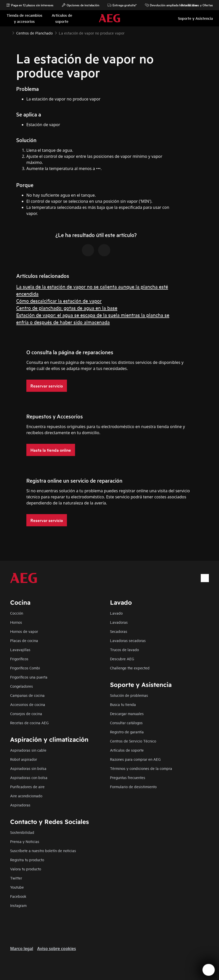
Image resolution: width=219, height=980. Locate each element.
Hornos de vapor (24, 631)
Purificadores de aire (27, 787)
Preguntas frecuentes (128, 777)
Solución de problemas (129, 695)
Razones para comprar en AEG (135, 759)
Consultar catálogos (126, 723)
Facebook (18, 896)
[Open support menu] (209, 970)
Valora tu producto (26, 869)
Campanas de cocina (27, 695)
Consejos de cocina (26, 713)
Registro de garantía (127, 732)
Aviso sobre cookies (57, 949)
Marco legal (22, 949)
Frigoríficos (19, 659)
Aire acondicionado (26, 796)
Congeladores (22, 686)
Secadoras (119, 631)
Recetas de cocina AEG (29, 723)
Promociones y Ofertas (194, 5)
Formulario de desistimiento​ (133, 787)
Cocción (17, 613)
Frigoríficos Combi (25, 668)
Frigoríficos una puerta (29, 677)
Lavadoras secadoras (128, 640)
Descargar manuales (127, 713)
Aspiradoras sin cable (28, 750)
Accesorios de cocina (28, 704)
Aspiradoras (20, 805)
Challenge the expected (130, 668)
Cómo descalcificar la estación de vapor (59, 301)
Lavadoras (119, 622)
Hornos (16, 622)
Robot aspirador (24, 759)
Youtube (17, 887)
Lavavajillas (20, 649)
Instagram (18, 905)
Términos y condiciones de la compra (141, 768)
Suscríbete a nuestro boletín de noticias (43, 850)
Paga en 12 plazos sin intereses (30, 5)
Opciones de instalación (80, 5)
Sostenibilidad (22, 832)
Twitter (16, 878)
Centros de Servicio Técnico (133, 741)
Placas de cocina (24, 640)
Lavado (116, 613)
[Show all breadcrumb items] (8, 32)
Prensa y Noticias (25, 841)
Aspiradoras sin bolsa (28, 768)
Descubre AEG (122, 659)
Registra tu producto (27, 860)
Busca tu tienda (123, 704)
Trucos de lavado (124, 649)
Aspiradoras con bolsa (29, 777)
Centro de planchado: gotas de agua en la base (67, 308)
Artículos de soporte (127, 750)
